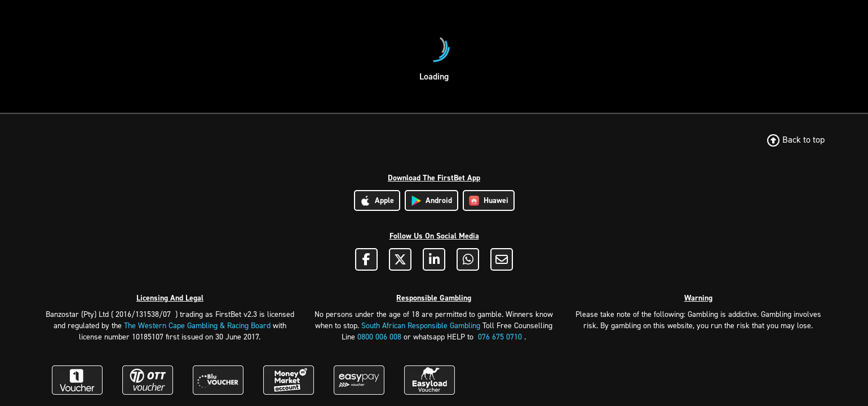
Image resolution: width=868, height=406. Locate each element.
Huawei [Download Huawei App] (489, 200)
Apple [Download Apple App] (377, 200)
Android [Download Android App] (431, 200)
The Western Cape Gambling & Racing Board (197, 326)
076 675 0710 (500, 337)
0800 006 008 (379, 337)
